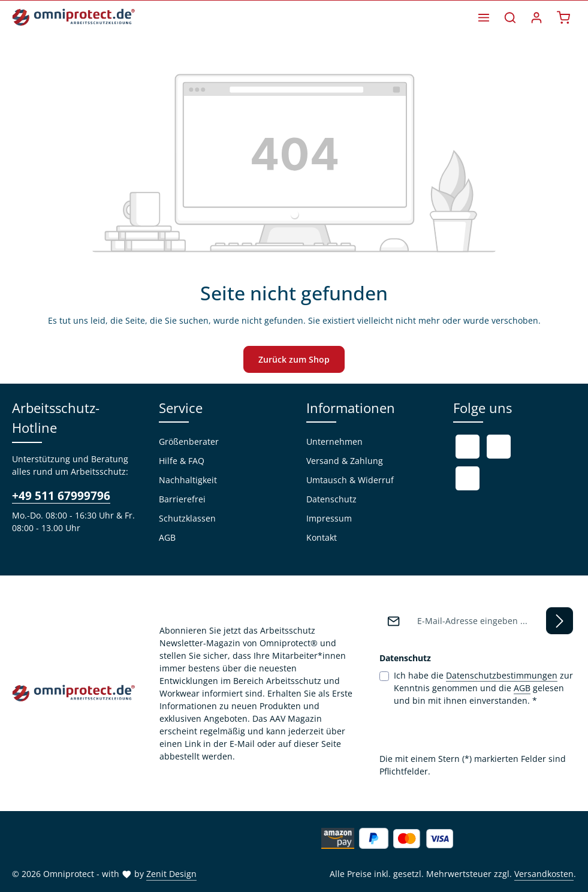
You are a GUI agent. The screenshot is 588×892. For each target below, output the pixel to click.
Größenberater (189, 442)
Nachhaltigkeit (188, 480)
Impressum (329, 518)
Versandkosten (544, 874)
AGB (167, 537)
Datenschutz (331, 499)
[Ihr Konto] (536, 17)
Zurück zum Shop (294, 359)
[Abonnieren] (560, 621)
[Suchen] (510, 17)
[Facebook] (468, 447)
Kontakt (322, 537)
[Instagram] (468, 478)
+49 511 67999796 (61, 496)
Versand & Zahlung (345, 461)
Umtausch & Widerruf (350, 480)
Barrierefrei (182, 499)
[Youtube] (499, 447)
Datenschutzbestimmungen (502, 675)
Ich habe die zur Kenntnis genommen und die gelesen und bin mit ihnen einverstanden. (483, 688)
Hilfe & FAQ (182, 461)
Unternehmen (334, 442)
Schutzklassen (187, 518)
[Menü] (484, 17)
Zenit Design (171, 874)
